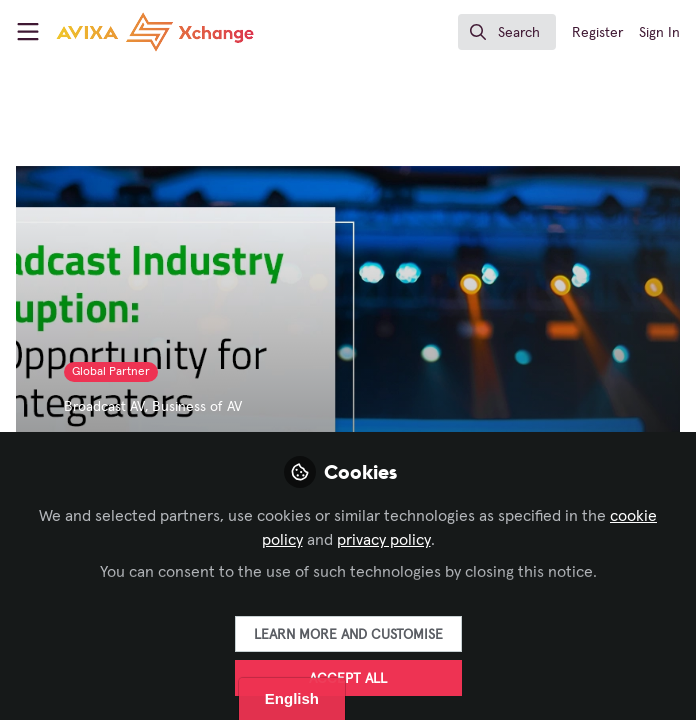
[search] (507, 32)
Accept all (348, 679)
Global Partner (111, 372)
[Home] (155, 32)
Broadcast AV (104, 407)
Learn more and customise (348, 635)
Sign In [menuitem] (659, 33)
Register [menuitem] (597, 33)
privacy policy (384, 540)
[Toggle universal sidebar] (28, 32)
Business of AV (197, 407)
